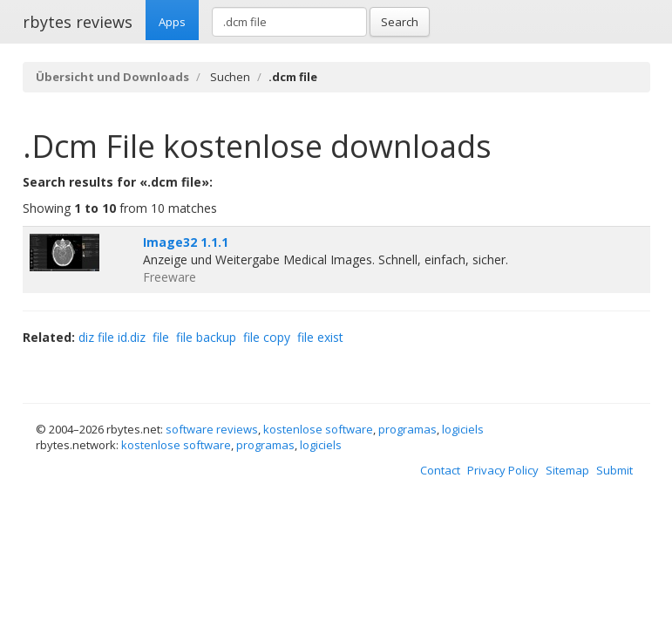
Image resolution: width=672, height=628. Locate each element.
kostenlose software (318, 429)
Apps (172, 22)
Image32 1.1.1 (186, 242)
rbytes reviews (78, 22)
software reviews (212, 429)
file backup (206, 337)
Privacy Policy (503, 470)
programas (407, 429)
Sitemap (567, 470)
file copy (267, 337)
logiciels (463, 429)
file (161, 337)
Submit (614, 470)
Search (400, 22)
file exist (320, 337)
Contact (440, 470)
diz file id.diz (112, 337)
